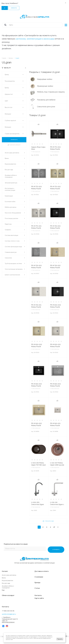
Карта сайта (39, 598)
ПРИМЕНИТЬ (14, 140)
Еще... (4, 590)
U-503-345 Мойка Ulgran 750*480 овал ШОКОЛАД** (38, 465)
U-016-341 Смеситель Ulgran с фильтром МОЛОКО (57, 504)
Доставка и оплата (42, 571)
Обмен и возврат (8, 595)
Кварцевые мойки (45, 79)
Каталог (5, 571)
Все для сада (6, 583)
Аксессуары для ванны (9, 575)
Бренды (37, 582)
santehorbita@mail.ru (9, 614)
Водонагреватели (7, 580)
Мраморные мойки (45, 86)
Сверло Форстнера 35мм (38, 148)
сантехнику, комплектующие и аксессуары (35, 39)
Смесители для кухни (46, 107)
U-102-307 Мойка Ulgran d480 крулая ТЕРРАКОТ (57, 465)
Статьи (37, 588)
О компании (39, 576)
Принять (60, 639)
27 (54, 527)
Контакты (38, 595)
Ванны (4, 577)
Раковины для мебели (46, 100)
